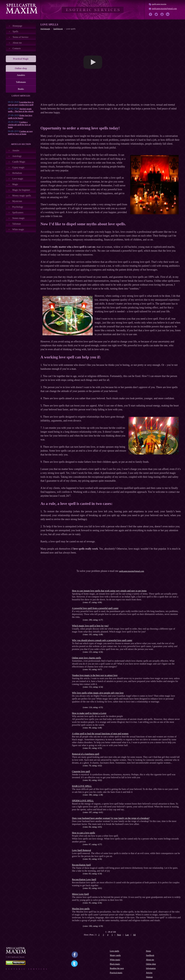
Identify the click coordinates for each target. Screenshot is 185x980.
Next (119, 935)
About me (17, 43)
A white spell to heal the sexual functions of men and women (100, 734)
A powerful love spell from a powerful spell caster (95, 608)
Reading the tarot (117, 968)
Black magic (115, 964)
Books (21, 89)
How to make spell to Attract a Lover (89, 713)
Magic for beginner (21, 190)
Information (151, 968)
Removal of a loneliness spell (86, 754)
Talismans (21, 82)
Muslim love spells (81, 909)
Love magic (18, 179)
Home (148, 951)
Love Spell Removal (82, 850)
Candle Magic (19, 162)
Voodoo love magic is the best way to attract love (95, 675)
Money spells (115, 955)
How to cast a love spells (84, 833)
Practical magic (116, 973)
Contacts (17, 48)
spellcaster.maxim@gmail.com (164, 9)
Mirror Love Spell (80, 894)
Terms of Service (20, 37)
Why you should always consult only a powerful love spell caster (102, 640)
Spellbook (150, 955)
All (134, 935)
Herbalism (17, 173)
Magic (15, 184)
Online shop (151, 964)
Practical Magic (21, 59)
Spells (15, 31)
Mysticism (17, 201)
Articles (149, 973)
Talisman (16, 224)
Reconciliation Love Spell (84, 879)
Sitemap (149, 977)
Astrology (17, 156)
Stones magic (18, 218)
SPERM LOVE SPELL (83, 801)
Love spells (114, 951)
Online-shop (21, 68)
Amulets (21, 75)
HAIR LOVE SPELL (82, 786)
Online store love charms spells (87, 658)
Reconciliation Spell (81, 865)
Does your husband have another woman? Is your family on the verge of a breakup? (111, 818)
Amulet (16, 150)
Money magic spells (22, 196)
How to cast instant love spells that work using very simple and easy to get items (109, 591)
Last (127, 935)
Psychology (18, 207)
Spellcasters (18, 212)
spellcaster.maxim (159, 4)
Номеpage (17, 26)
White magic (18, 229)
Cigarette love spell (81, 771)
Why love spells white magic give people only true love (98, 693)
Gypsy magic (18, 167)
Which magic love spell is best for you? (90, 626)
